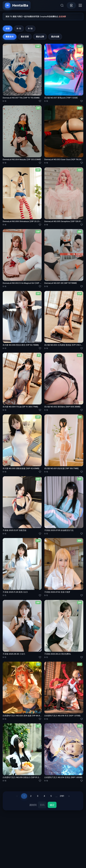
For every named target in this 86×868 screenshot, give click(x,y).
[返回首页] (17, 5)
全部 (8, 29)
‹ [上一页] (17, 796)
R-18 (30, 29)
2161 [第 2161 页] (62, 796)
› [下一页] (69, 796)
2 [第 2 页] (31, 796)
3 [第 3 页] (38, 796)
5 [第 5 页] (51, 796)
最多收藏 (55, 37)
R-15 (19, 29)
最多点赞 (40, 37)
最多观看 (25, 37)
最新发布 (10, 37)
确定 (52, 805)
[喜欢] (40, 101)
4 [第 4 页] (44, 796)
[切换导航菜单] (80, 5)
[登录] (71, 5)
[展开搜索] (62, 5)
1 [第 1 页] (24, 796)
